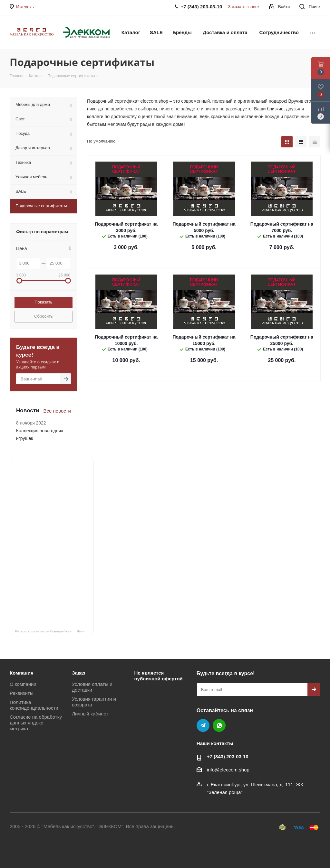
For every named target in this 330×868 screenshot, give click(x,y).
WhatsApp (219, 725)
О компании (23, 684)
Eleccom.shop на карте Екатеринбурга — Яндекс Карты (54, 631)
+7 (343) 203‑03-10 (228, 756)
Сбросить (44, 316)
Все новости (57, 411)
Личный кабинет (90, 714)
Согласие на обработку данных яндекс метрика (36, 723)
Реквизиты (22, 693)
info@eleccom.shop (228, 770)
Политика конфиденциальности (34, 705)
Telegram (203, 725)
